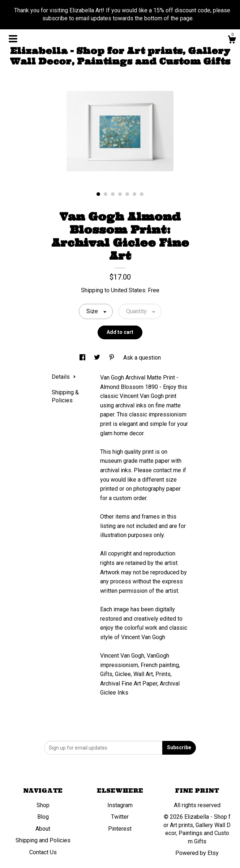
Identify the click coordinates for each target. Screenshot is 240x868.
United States (128, 290)
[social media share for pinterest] (112, 358)
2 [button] (106, 194)
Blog (43, 817)
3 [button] (113, 194)
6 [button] (134, 194)
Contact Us (43, 852)
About (43, 829)
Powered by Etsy (197, 853)
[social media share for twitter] (98, 358)
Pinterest (120, 829)
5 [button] (127, 194)
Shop (43, 805)
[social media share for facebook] (83, 358)
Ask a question (142, 358)
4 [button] (120, 194)
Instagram (120, 805)
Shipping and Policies (43, 840)
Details (64, 377)
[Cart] (232, 41)
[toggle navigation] (13, 39)
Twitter (120, 817)
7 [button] (142, 194)
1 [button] (98, 194)
